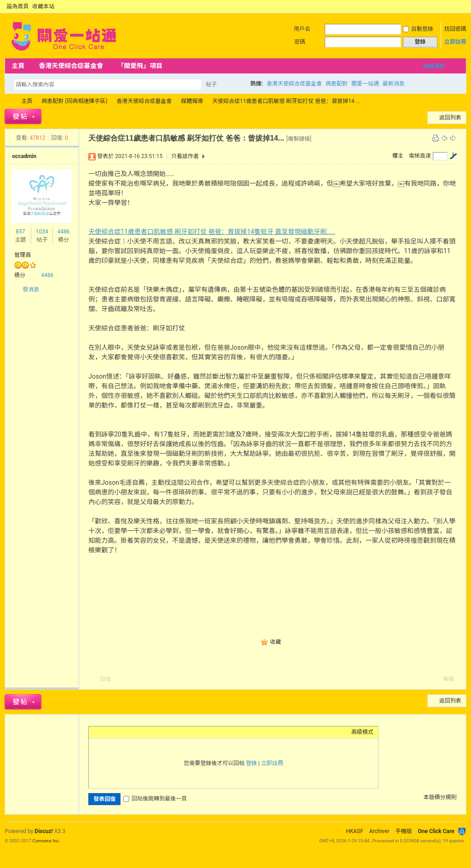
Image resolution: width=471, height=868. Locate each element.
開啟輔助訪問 (454, 6)
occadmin (24, 156)
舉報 (448, 679)
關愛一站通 (365, 84)
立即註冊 (455, 42)
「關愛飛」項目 (140, 66)
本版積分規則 (440, 797)
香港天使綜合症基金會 (71, 66)
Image (116, 732)
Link (128, 732)
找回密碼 (455, 29)
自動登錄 (418, 29)
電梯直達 (420, 156)
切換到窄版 (461, 6)
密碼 (300, 42)
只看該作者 (185, 156)
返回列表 (450, 118)
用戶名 (302, 29)
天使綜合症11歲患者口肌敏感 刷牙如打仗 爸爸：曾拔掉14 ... (286, 101)
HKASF (355, 831)
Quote (139, 732)
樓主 (398, 156)
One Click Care (436, 831)
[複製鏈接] (299, 139)
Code (151, 732)
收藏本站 (43, 6)
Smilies (162, 732)
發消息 (31, 289)
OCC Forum (8, 101)
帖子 (211, 85)
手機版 (403, 831)
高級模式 (362, 732)
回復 (105, 679)
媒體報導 (192, 101)
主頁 (18, 66)
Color (105, 732)
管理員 (23, 255)
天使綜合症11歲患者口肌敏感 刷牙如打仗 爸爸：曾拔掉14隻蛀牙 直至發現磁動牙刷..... (212, 232)
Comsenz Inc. (46, 841)
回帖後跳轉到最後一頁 (155, 799)
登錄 (252, 763)
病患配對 (337, 84)
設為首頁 (17, 6)
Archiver (379, 831)
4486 (64, 232)
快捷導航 (434, 66)
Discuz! (43, 831)
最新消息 (394, 84)
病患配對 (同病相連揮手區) (74, 101)
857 (20, 232)
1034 (42, 232)
